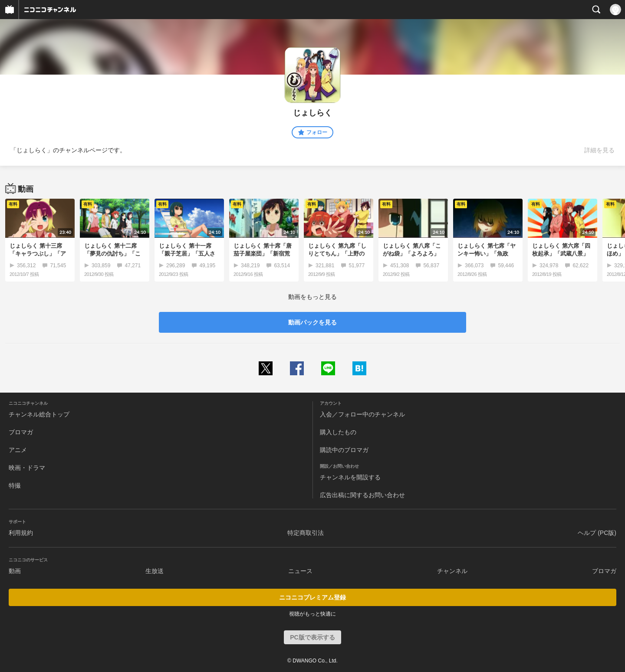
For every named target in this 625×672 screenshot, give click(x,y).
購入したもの (338, 432)
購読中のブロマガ (344, 450)
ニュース (300, 571)
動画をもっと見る (312, 297)
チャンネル (452, 571)
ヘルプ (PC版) (597, 533)
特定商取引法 (306, 533)
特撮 (15, 485)
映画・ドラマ (27, 468)
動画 (15, 571)
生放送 (155, 571)
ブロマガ (21, 432)
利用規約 (21, 533)
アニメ (18, 450)
